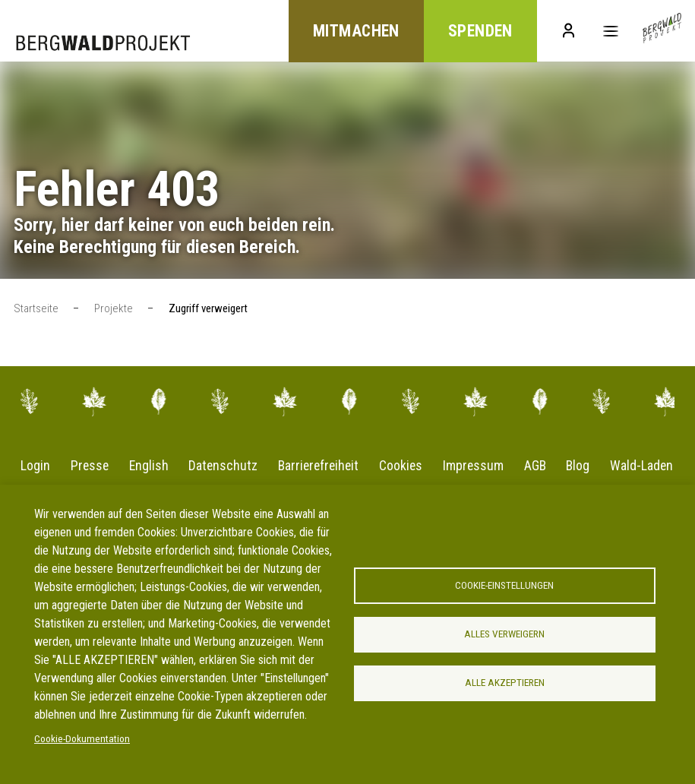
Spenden (476, 32)
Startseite (36, 309)
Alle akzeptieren (505, 684)
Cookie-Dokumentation (82, 739)
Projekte (114, 309)
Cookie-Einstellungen (504, 585)
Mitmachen (350, 32)
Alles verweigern (504, 634)
